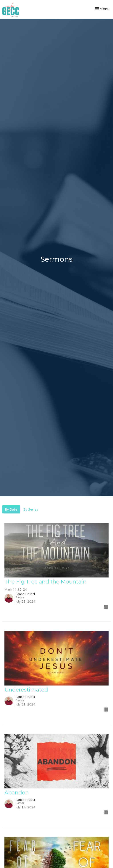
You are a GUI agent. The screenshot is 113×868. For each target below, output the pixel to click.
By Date (11, 509)
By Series (31, 509)
